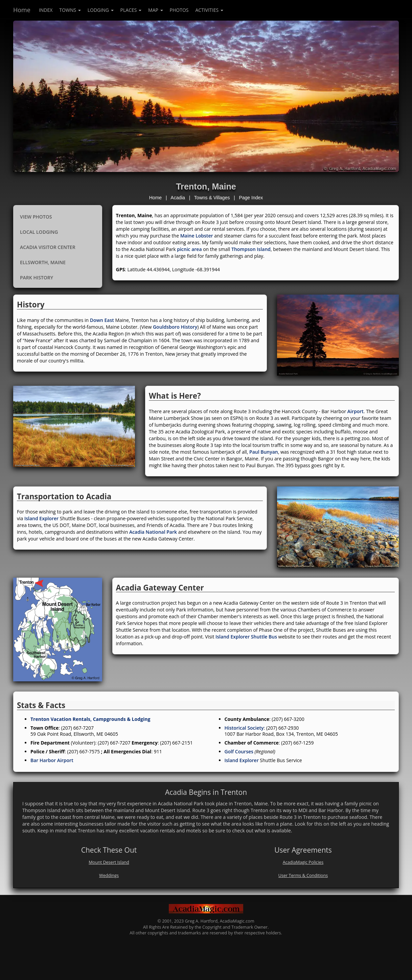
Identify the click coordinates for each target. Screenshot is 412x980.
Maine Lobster (197, 236)
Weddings (109, 875)
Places (131, 10)
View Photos (36, 217)
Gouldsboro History (175, 327)
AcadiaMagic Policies (303, 862)
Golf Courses (239, 751)
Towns (70, 10)
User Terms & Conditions (303, 875)
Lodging (101, 10)
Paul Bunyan (264, 452)
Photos (179, 10)
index (46, 10)
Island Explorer (41, 518)
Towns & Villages (212, 198)
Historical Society (244, 728)
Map (156, 10)
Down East (102, 320)
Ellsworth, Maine (43, 262)
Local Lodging (39, 232)
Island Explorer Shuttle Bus (246, 637)
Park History (37, 278)
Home (22, 10)
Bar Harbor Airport (52, 760)
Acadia (178, 198)
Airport (356, 411)
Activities (209, 10)
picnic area (189, 249)
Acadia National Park (153, 532)
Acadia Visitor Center (48, 247)
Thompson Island (251, 249)
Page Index (251, 198)
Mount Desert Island (109, 862)
